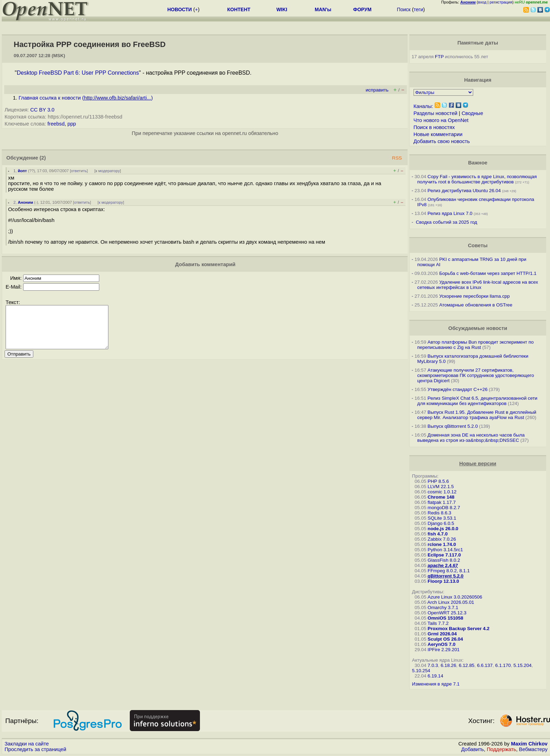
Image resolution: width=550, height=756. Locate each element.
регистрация (501, 2)
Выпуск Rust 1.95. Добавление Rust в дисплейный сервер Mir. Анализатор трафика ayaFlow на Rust (477, 415)
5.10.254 (421, 671)
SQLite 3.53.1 (442, 518)
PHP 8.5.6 (438, 481)
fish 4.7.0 (438, 534)
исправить (377, 90)
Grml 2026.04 (442, 634)
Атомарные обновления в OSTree (476, 305)
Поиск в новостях (434, 127)
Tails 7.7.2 (438, 623)
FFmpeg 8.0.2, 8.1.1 (449, 571)
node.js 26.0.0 (443, 529)
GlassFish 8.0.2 (444, 560)
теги (418, 9)
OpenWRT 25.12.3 (447, 613)
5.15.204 (523, 665)
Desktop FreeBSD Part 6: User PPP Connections (78, 73)
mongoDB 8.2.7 (444, 508)
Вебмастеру (533, 749)
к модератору (108, 171)
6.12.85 (467, 665)
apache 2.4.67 (443, 565)
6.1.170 (503, 665)
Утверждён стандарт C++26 (458, 389)
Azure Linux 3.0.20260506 (455, 597)
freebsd (56, 124)
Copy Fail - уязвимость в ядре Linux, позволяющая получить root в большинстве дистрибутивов (477, 179)
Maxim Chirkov (529, 744)
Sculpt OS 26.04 (445, 639)
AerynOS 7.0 (441, 644)
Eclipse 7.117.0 (444, 555)
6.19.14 (435, 676)
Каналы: (423, 106)
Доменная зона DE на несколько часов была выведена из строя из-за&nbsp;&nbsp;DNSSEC (471, 438)
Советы (478, 245)
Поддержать (502, 749)
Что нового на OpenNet (441, 120)
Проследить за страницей (35, 749)
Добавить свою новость (442, 141)
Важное (478, 163)
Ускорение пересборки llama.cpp (474, 296)
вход (482, 2)
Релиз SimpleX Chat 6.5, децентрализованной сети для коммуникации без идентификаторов (477, 401)
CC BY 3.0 (42, 110)
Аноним (26, 202)
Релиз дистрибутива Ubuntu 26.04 (464, 191)
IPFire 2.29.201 (444, 650)
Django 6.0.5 (441, 523)
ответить (79, 171)
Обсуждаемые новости (478, 328)
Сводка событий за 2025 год (446, 222)
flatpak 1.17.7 (442, 502)
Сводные (472, 113)
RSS (397, 158)
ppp (72, 124)
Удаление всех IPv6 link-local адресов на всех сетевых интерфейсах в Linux (478, 285)
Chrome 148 (441, 497)
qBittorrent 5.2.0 (445, 576)
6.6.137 (485, 665)
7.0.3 (433, 665)
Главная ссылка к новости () (86, 98)
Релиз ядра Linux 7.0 (450, 213)
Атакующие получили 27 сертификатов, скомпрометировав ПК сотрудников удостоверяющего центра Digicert (476, 375)
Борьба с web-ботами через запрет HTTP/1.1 (488, 273)
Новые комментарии (438, 134)
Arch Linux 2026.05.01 (451, 602)
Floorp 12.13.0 (443, 581)
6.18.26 (448, 665)
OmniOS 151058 (445, 618)
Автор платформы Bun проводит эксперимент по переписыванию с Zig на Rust (476, 345)
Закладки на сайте (27, 744)
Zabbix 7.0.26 (442, 539)
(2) (43, 158)
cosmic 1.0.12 (442, 492)
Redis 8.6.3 (439, 513)
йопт (22, 171)
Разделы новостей (435, 113)
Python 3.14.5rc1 (445, 550)
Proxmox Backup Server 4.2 (458, 629)
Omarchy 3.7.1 (443, 607)
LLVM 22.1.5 (441, 487)
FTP (439, 57)
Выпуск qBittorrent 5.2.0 (453, 426)
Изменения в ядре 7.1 (436, 684)
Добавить (473, 749)
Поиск (404, 9)
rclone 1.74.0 (442, 544)
